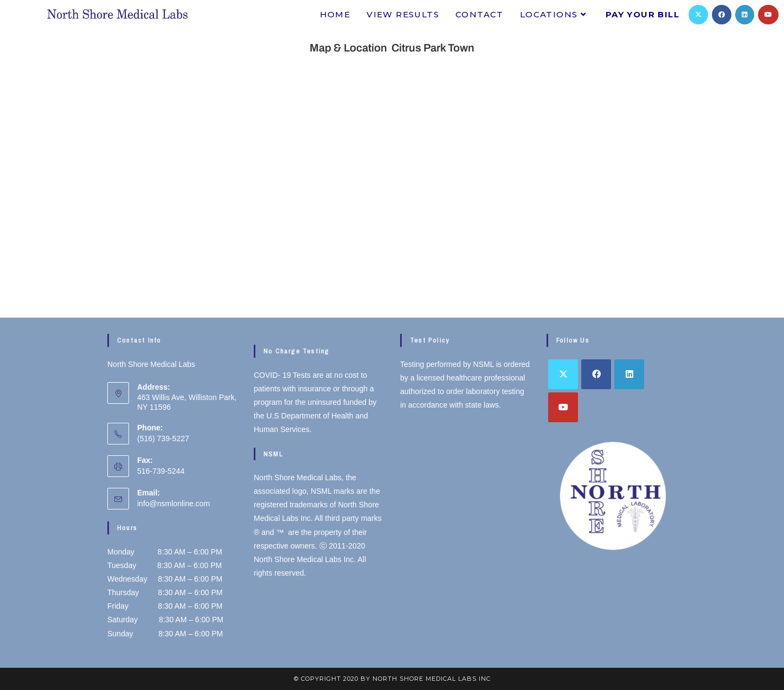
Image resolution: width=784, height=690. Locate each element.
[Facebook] (722, 15)
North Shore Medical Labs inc (432, 679)
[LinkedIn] (745, 15)
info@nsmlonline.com (173, 504)
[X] (698, 15)
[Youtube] (768, 15)
